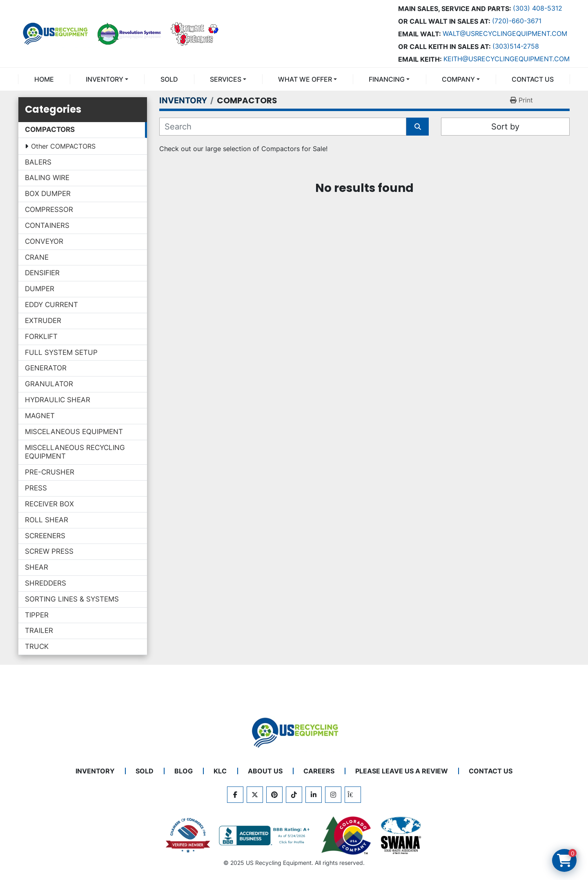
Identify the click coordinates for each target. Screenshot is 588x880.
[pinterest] (274, 795)
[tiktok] (294, 795)
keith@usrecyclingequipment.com (507, 59)
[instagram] (333, 795)
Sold (169, 79)
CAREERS (319, 771)
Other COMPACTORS (63, 146)
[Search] (283, 127)
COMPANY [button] (458, 79)
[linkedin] (314, 795)
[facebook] (235, 795)
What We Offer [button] (305, 79)
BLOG (184, 771)
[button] (107, 79)
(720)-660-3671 (517, 21)
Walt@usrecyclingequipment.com (505, 33)
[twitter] (255, 795)
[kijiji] (353, 795)
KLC (220, 771)
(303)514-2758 (516, 46)
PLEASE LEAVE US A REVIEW (402, 771)
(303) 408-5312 (538, 8)
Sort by (505, 127)
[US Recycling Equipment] (294, 732)
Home (44, 79)
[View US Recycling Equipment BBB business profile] (266, 835)
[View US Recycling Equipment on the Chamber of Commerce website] (188, 835)
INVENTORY (105, 79)
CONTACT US (533, 79)
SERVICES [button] (226, 79)
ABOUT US (265, 771)
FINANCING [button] (387, 79)
